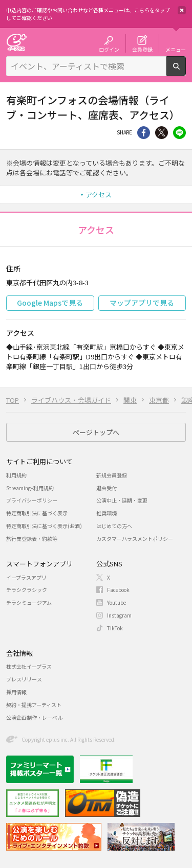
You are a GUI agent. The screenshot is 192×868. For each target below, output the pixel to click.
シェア (144, 133)
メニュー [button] (176, 49)
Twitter (162, 133)
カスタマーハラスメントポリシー (135, 539)
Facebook (118, 590)
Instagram (119, 615)
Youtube (116, 602)
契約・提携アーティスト (34, 705)
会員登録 (142, 49)
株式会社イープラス (29, 666)
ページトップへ (96, 432)
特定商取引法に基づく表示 (37, 513)
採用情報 (16, 692)
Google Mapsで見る (50, 303)
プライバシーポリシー (32, 500)
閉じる (182, 10)
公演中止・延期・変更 (122, 500)
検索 (186, 72)
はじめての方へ (114, 526)
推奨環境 (106, 513)
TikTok (115, 628)
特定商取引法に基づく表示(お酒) (44, 526)
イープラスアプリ (26, 577)
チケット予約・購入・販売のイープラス (16, 42)
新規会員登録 (112, 475)
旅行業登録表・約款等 (32, 539)
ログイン (109, 49)
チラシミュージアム (29, 602)
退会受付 (106, 488)
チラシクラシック (27, 590)
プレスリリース (24, 679)
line (179, 133)
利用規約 (16, 475)
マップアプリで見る (142, 303)
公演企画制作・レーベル (34, 717)
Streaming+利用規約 (30, 488)
